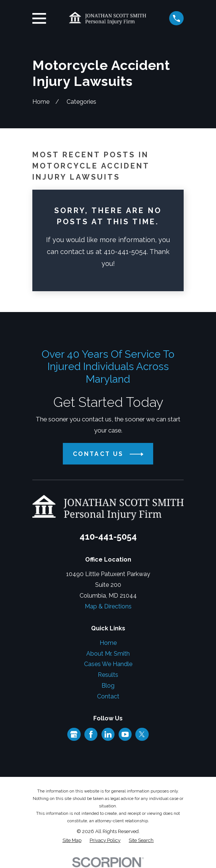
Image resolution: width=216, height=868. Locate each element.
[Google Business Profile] (74, 734)
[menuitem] (72, 840)
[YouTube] (125, 734)
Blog (108, 686)
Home (108, 643)
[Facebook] (91, 734)
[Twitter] (142, 734)
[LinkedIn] (108, 734)
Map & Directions (108, 606)
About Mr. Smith (108, 654)
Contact (108, 696)
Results (108, 675)
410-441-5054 (108, 536)
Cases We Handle (108, 664)
